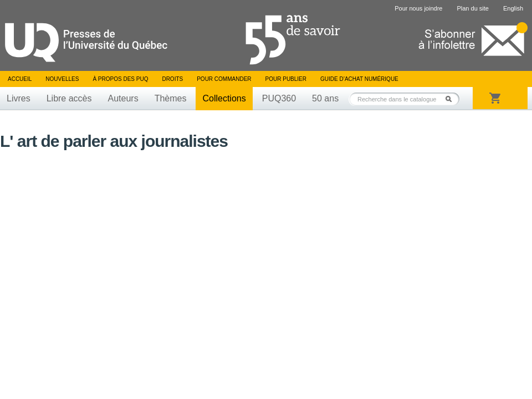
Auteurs (123, 98)
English (513, 8)
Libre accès (69, 98)
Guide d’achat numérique (359, 79)
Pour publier (286, 79)
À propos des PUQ (120, 79)
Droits (172, 79)
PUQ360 (279, 98)
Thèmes (171, 98)
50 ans (325, 98)
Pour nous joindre (418, 8)
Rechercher (452, 99)
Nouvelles (62, 79)
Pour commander (224, 79)
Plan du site (472, 8)
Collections (224, 98)
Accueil (20, 79)
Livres (19, 98)
